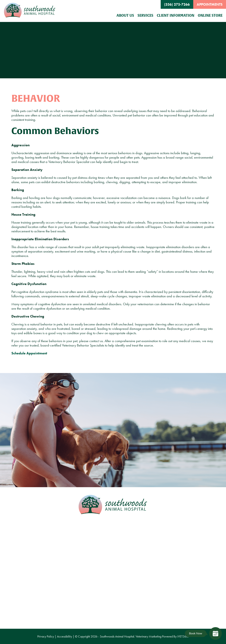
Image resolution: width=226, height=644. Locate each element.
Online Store (210, 15)
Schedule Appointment (29, 353)
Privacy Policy (46, 636)
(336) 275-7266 (177, 4)
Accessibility (64, 636)
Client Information (176, 15)
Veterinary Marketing (148, 636)
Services (145, 15)
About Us (125, 15)
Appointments (210, 4)
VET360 (183, 636)
